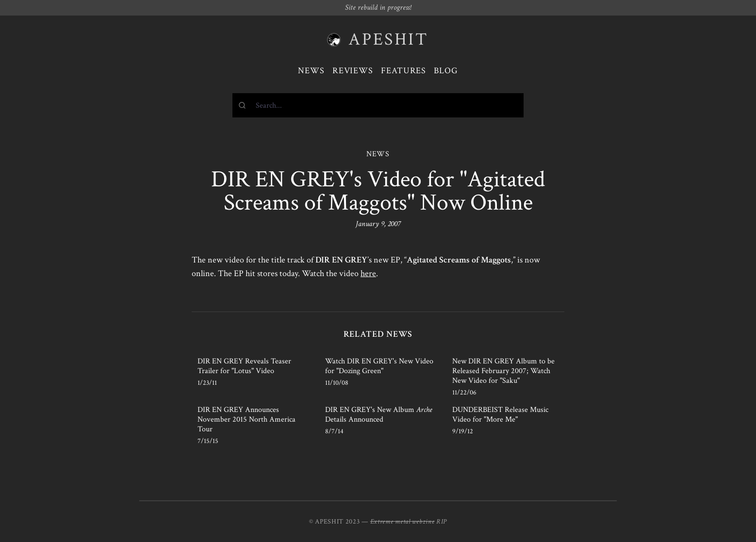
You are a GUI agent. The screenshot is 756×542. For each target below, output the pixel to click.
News (311, 71)
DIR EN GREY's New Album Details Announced (379, 415)
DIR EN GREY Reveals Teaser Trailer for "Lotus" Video (244, 366)
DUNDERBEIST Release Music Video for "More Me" (500, 415)
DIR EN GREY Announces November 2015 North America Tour (247, 419)
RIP (442, 522)
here (368, 273)
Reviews (353, 71)
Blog (446, 71)
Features (403, 71)
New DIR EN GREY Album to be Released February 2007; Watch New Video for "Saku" (503, 371)
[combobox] (378, 105)
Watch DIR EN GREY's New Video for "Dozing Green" (379, 366)
